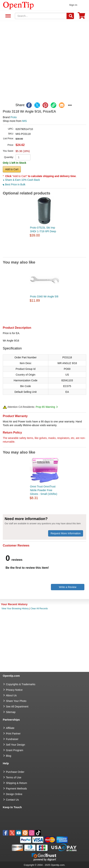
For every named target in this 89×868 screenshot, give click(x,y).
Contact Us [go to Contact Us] (12, 800)
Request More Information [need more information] (66, 533)
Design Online (14, 794)
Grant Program (15, 750)
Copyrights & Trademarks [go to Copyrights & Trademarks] (21, 684)
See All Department (8, 16)
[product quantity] (23, 157)
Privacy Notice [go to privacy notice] (14, 690)
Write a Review (68, 587)
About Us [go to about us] (11, 695)
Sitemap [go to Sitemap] (11, 712)
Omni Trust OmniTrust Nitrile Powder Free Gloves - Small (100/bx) (44, 490)
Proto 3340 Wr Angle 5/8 (44, 296)
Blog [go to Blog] (9, 756)
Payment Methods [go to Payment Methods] (16, 789)
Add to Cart (12, 169)
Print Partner (13, 734)
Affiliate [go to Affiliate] (10, 728)
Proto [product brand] (13, 117)
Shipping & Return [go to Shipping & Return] (17, 783)
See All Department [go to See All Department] (17, 707)
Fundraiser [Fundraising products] (12, 739)
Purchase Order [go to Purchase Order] (15, 772)
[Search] (70, 16)
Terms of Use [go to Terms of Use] (14, 777)
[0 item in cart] (81, 17)
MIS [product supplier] (24, 121)
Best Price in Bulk (14, 184)
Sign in (73, 5)
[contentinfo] (18, 5)
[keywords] (41, 16)
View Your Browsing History (15, 609)
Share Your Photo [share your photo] (16, 701)
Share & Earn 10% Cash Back (21, 180)
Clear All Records (39, 609)
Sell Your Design (16, 745)
